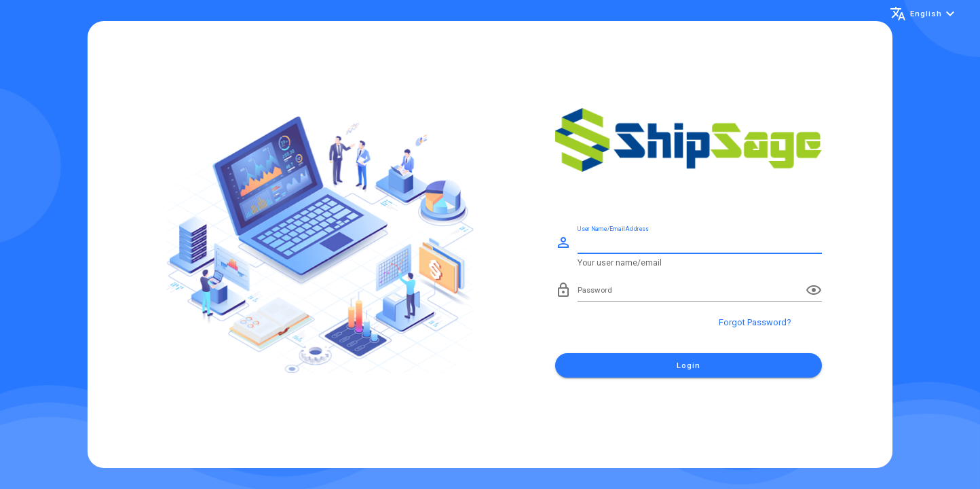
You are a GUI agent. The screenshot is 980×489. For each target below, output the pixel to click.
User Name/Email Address (613, 229)
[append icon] (814, 290)
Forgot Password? (755, 322)
